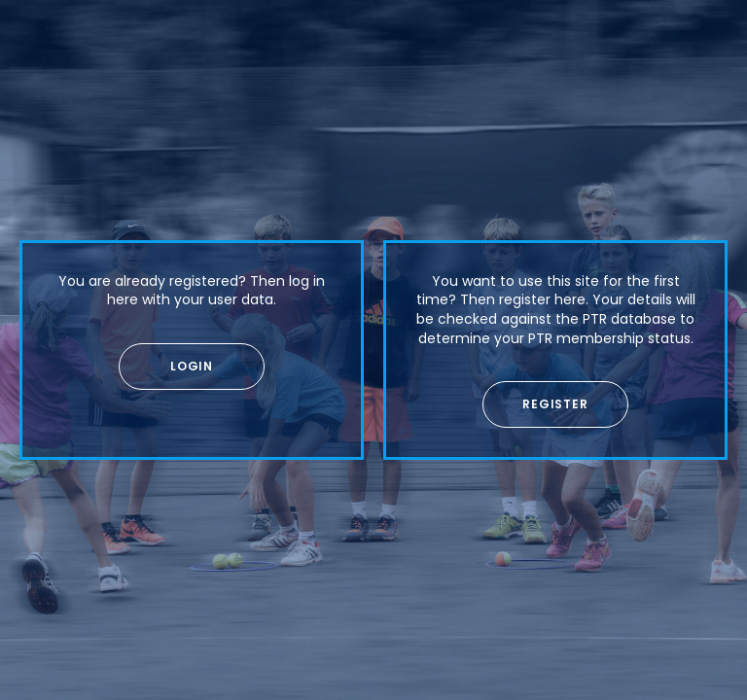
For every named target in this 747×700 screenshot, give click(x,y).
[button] (192, 367)
